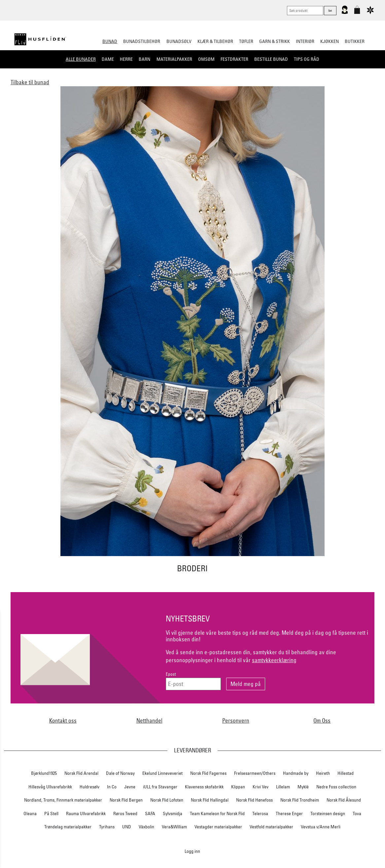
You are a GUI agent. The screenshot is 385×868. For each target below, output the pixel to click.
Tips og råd (307, 59)
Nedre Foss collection (336, 787)
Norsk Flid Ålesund (344, 800)
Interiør (305, 41)
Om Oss (322, 720)
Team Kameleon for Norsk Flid (217, 813)
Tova (357, 813)
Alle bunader (81, 59)
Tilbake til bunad (30, 82)
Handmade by (296, 773)
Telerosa (260, 813)
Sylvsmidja (173, 813)
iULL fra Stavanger (160, 787)
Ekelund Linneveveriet (162, 773)
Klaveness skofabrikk (204, 787)
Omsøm (206, 59)
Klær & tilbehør (215, 41)
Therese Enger (289, 813)
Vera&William (174, 827)
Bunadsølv (179, 41)
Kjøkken (330, 41)
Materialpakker (174, 59)
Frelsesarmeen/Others (255, 773)
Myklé (303, 787)
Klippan (238, 787)
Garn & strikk (275, 41)
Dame (108, 59)
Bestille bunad (271, 59)
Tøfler (246, 41)
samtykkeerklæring (274, 660)
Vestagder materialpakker (218, 827)
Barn (144, 59)
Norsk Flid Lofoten (167, 800)
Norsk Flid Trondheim (300, 800)
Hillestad (346, 773)
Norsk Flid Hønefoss (254, 800)
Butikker (355, 41)
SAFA (150, 813)
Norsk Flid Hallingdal (210, 800)
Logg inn (192, 851)
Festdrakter (234, 59)
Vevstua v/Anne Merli (321, 827)
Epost (171, 674)
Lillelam (283, 787)
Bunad (110, 41)
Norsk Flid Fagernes (208, 773)
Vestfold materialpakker (271, 827)
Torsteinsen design (328, 813)
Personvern (236, 720)
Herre (126, 59)
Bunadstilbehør (142, 41)
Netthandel (149, 720)
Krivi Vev (261, 787)
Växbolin (146, 827)
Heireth (323, 773)
